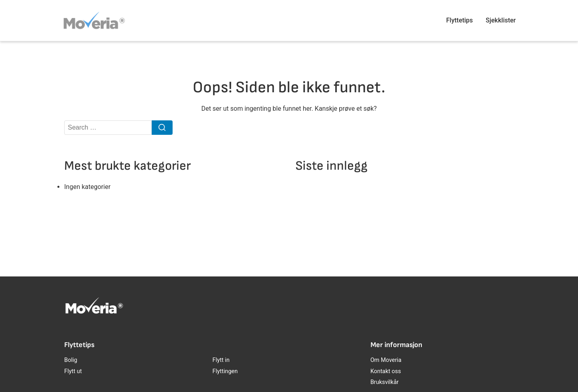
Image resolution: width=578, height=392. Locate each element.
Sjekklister (501, 20)
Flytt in (221, 360)
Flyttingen (225, 371)
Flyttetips (460, 20)
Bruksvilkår (385, 382)
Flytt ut (73, 371)
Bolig (71, 360)
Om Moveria (386, 360)
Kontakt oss (386, 371)
